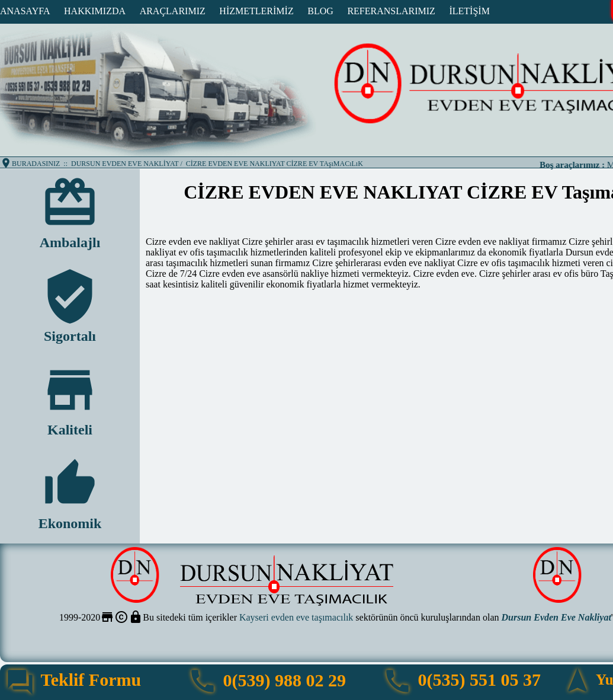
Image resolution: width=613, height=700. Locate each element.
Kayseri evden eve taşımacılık (296, 617)
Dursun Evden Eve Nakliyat (556, 617)
